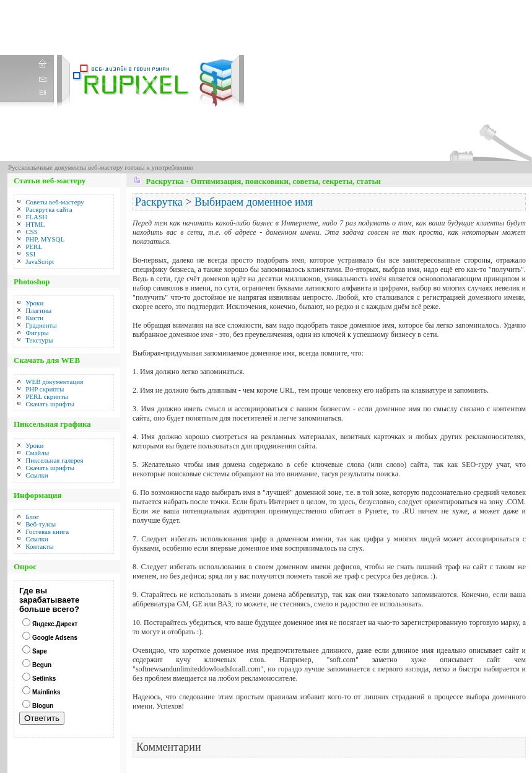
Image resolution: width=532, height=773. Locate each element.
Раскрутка (159, 202)
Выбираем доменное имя (254, 202)
